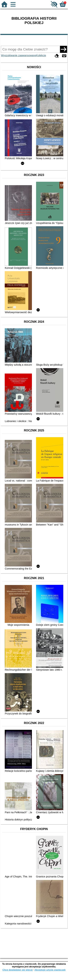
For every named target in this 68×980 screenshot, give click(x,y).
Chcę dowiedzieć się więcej (17, 970)
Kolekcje (41, 55)
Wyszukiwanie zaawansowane (18, 55)
